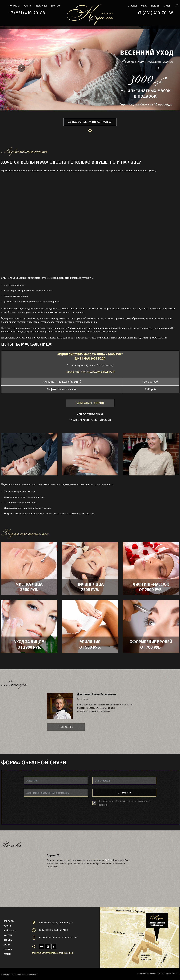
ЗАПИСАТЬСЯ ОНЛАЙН (90, 403)
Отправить (124, 793)
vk (40, 946)
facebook (54, 946)
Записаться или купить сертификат (90, 122)
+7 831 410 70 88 (79, 420)
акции (144, 6)
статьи (167, 6)
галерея (155, 6)
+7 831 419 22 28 (101, 420)
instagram (48, 946)
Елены (109, 860)
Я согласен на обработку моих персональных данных (125, 803)
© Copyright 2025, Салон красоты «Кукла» (19, 974)
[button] (13, 68)
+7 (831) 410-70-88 (27, 13)
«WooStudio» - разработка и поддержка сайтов (158, 974)
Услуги (27, 6)
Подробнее (66, 727)
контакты (14, 6)
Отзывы (132, 6)
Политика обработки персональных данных (52, 953)
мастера (56, 6)
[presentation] (47, 807)
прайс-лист (41, 6)
